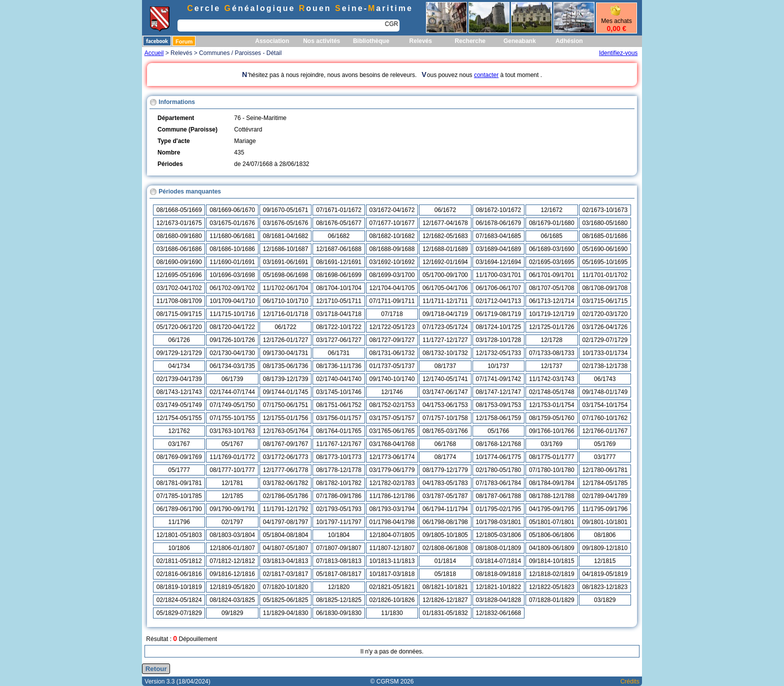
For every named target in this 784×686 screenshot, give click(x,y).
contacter (486, 75)
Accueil (154, 53)
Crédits (630, 681)
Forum (184, 41)
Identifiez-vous (618, 53)
